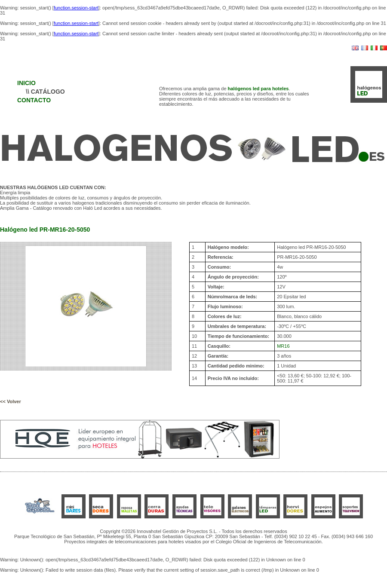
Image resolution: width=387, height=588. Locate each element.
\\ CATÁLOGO (45, 92)
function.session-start (76, 8)
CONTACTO (34, 100)
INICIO (26, 83)
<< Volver (11, 401)
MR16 (283, 346)
